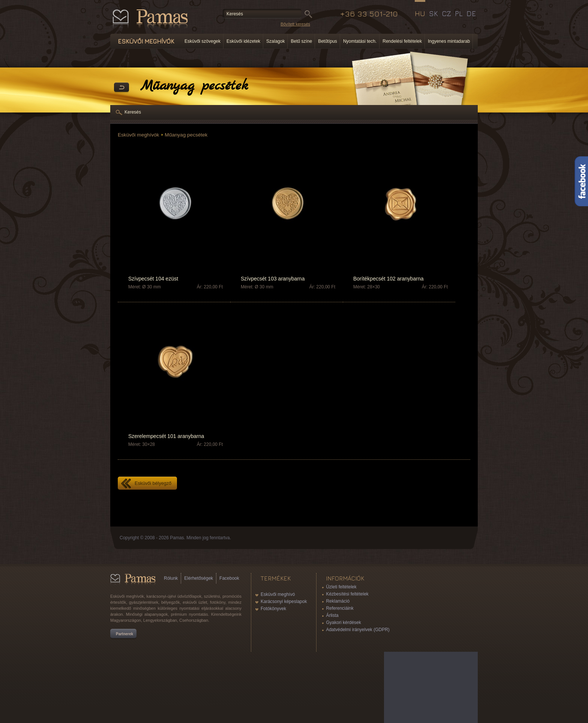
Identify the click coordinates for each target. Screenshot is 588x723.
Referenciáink (340, 608)
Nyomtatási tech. (360, 41)
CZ (446, 13)
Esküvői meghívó (278, 594)
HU (420, 13)
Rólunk (171, 578)
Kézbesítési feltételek (347, 594)
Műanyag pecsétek (186, 135)
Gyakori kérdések (343, 622)
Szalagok (275, 41)
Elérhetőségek (199, 578)
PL (459, 13)
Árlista (332, 615)
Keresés (133, 112)
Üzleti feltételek (341, 587)
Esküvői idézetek (243, 41)
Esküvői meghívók (138, 135)
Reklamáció (338, 601)
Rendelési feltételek (402, 41)
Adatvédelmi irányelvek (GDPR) (358, 630)
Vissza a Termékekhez (121, 88)
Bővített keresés (295, 24)
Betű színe (301, 41)
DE (471, 13)
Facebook (229, 578)
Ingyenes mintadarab (449, 41)
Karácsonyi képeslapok (284, 601)
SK (433, 13)
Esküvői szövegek (202, 41)
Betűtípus (328, 41)
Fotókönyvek (273, 609)
